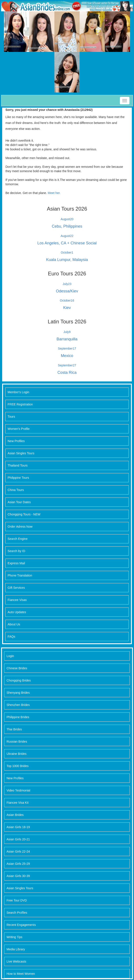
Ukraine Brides (17, 754)
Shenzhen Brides (18, 705)
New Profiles (16, 441)
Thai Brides (14, 729)
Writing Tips (14, 937)
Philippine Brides (18, 717)
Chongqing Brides (19, 680)
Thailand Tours (18, 465)
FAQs (11, 637)
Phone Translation (20, 575)
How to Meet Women (21, 974)
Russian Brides (17, 741)
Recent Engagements (21, 925)
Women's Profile (19, 429)
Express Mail (16, 563)
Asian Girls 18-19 (18, 827)
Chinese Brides (17, 668)
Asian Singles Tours (21, 453)
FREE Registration (20, 404)
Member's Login (18, 392)
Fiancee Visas (17, 600)
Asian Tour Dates (19, 502)
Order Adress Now (20, 527)
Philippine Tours (18, 478)
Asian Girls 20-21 (18, 839)
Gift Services (16, 588)
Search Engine (18, 539)
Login (10, 656)
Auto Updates (17, 612)
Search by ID (16, 551)
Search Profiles (17, 913)
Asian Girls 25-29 (18, 864)
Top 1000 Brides (18, 766)
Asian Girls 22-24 (18, 851)
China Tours (16, 490)
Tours (11, 417)
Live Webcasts (16, 961)
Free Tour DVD (17, 900)
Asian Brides (15, 815)
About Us (14, 624)
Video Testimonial (18, 790)
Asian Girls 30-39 (18, 876)
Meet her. (54, 193)
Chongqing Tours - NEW (24, 514)
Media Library (16, 949)
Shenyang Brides (18, 693)
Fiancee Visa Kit (18, 803)
